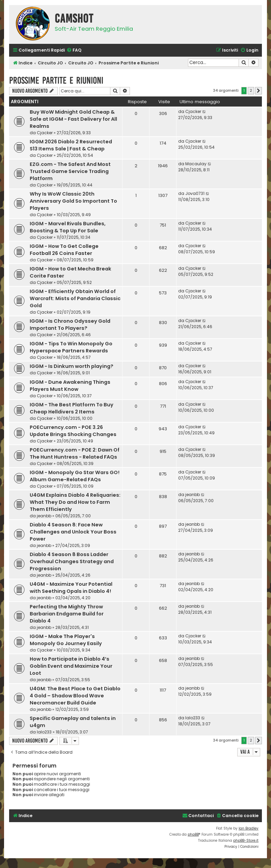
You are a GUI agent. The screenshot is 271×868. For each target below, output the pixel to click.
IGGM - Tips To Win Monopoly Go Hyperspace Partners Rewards (71, 347)
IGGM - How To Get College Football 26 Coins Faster (64, 250)
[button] (259, 91)
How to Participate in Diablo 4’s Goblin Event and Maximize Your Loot (71, 666)
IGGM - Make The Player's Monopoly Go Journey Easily (66, 640)
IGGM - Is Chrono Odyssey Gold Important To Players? (70, 325)
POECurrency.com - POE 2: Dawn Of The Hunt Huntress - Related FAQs (75, 453)
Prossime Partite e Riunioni (56, 80)
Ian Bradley (249, 828)
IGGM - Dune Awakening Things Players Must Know (70, 386)
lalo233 (44, 732)
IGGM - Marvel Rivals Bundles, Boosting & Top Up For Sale (68, 227)
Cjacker (45, 133)
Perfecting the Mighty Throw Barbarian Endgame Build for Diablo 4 (67, 614)
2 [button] (251, 90)
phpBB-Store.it (246, 841)
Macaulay (196, 164)
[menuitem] (74, 50)
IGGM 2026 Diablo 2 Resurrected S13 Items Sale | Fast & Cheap (71, 145)
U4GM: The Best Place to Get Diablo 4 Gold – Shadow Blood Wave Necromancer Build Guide (75, 696)
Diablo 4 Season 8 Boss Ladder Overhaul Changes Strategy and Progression (72, 561)
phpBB (193, 834)
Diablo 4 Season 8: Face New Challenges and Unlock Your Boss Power (73, 532)
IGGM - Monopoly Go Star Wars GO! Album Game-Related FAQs (75, 476)
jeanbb (44, 516)
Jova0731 (195, 193)
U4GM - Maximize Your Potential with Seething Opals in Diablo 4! (71, 588)
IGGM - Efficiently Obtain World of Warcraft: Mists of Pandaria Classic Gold (75, 298)
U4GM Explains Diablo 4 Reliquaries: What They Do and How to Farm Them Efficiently (75, 502)
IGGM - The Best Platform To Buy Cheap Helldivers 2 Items (72, 408)
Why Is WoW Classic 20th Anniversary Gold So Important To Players (73, 201)
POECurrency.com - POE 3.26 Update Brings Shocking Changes (73, 431)
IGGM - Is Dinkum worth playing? (72, 366)
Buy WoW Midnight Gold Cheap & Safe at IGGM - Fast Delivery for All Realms (73, 119)
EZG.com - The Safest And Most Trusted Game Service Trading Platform (70, 171)
